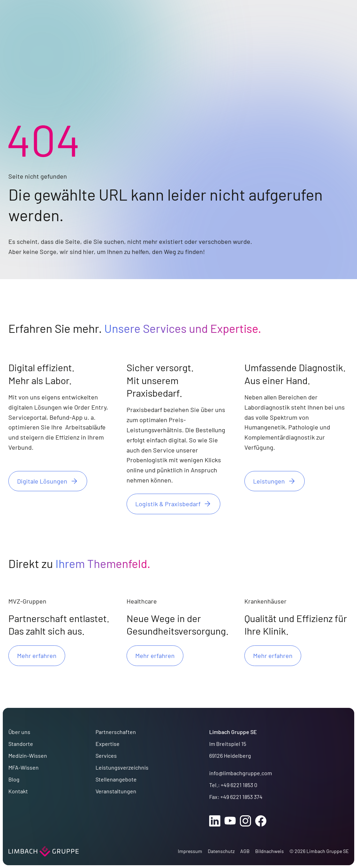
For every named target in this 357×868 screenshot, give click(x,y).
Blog (14, 779)
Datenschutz (221, 851)
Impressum (190, 851)
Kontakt (18, 791)
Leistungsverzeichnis (122, 767)
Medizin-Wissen (28, 755)
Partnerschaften (116, 732)
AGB (245, 851)
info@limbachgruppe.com (241, 773)
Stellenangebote (116, 779)
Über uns (19, 732)
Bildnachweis (269, 851)
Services (106, 755)
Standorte (21, 744)
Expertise (108, 744)
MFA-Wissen (24, 767)
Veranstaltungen (116, 791)
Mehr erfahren (37, 656)
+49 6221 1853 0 (239, 785)
